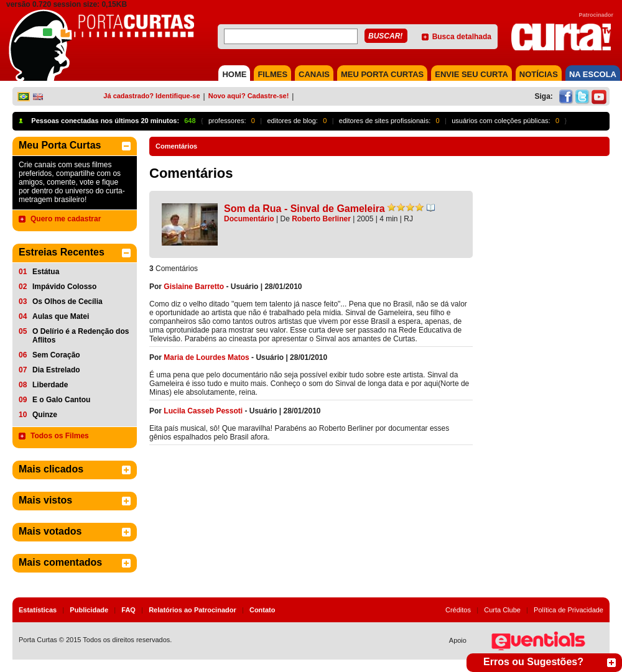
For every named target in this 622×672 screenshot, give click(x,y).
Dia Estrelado (56, 370)
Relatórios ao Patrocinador (193, 610)
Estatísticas (38, 610)
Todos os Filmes (60, 436)
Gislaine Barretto (194, 287)
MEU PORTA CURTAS (382, 74)
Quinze (45, 415)
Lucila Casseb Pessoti (203, 411)
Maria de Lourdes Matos (206, 357)
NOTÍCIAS (539, 74)
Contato (262, 610)
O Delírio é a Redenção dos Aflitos (81, 336)
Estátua (46, 272)
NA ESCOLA (593, 74)
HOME (234, 74)
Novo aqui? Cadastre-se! (249, 96)
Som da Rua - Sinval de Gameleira (304, 209)
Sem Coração (56, 355)
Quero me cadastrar (66, 219)
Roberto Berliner (321, 219)
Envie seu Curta (471, 74)
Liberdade (50, 385)
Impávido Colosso (64, 287)
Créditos (458, 610)
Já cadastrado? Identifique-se (151, 96)
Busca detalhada (462, 37)
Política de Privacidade (569, 610)
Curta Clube (502, 610)
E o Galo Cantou (61, 400)
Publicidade (89, 610)
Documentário (249, 219)
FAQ (128, 610)
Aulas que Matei (61, 316)
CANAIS (314, 74)
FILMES (272, 74)
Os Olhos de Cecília (67, 301)
